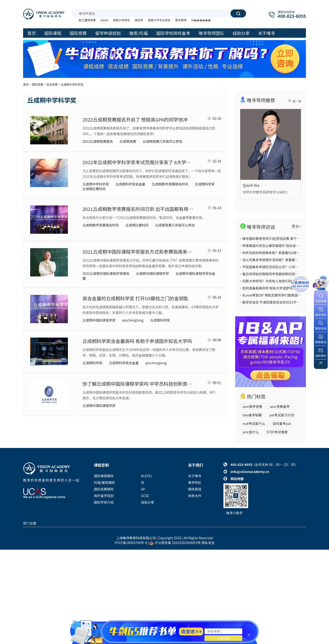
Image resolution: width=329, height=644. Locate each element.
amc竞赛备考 (280, 406)
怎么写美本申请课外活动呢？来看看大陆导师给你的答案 (284, 260)
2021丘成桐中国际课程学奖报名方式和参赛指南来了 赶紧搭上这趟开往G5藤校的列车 (138, 252)
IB (142, 482)
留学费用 (181, 20)
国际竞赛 (37, 84)
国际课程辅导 (104, 476)
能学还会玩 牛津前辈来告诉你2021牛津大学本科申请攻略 (284, 302)
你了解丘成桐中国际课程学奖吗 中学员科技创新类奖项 (138, 384)
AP (143, 489)
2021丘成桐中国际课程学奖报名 (106, 273)
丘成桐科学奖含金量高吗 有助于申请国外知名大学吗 (137, 341)
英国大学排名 (121, 20)
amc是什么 (251, 432)
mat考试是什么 (254, 423)
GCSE (145, 496)
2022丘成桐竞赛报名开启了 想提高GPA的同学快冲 (135, 119)
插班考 (139, 20)
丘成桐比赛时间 (94, 189)
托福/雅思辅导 (104, 482)
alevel (104, 20)
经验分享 (148, 502)
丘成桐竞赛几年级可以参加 (162, 141)
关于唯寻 (195, 476)
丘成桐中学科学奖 (72, 84)
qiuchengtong (133, 320)
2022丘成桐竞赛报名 (98, 141)
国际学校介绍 (104, 502)
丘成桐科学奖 (205, 184)
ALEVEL (147, 476)
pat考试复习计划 (282, 415)
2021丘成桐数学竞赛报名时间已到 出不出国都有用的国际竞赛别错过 (138, 209)
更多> (296, 226)
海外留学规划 (104, 496)
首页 (26, 84)
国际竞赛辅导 (104, 489)
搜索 (238, 13)
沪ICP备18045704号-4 (131, 543)
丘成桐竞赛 (128, 141)
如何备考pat (282, 423)
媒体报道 (195, 489)
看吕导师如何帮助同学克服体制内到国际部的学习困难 (282, 274)
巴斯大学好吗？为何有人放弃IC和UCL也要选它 (277, 281)
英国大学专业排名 (159, 20)
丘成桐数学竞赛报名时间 (170, 184)
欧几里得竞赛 (87, 20)
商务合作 (195, 496)
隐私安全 (208, 543)
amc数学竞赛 (252, 406)
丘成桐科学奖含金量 (130, 184)
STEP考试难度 (277, 432)
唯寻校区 (195, 482)
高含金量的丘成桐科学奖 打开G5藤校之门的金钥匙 (135, 298)
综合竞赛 (52, 84)
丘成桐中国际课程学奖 (152, 273)
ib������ (201, 20)
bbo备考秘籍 (252, 415)
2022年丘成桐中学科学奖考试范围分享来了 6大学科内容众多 (138, 162)
